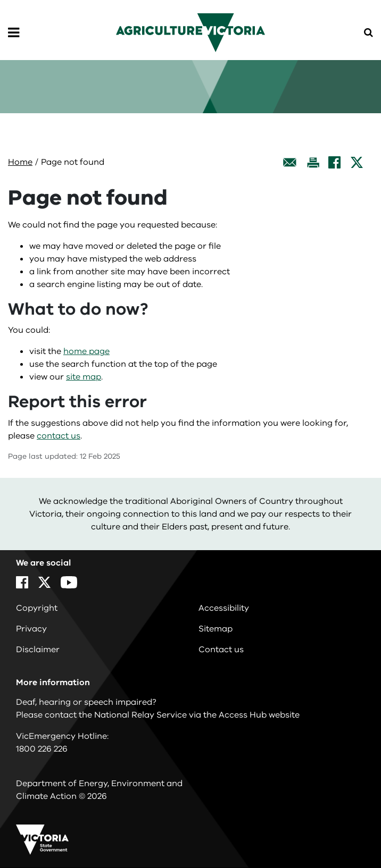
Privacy (31, 629)
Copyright (37, 608)
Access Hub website (259, 715)
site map (84, 377)
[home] (190, 32)
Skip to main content (0, 0)
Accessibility (224, 608)
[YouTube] (69, 582)
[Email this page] (290, 162)
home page (86, 351)
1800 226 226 (42, 749)
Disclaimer (38, 650)
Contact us (221, 650)
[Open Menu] (14, 33)
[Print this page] (313, 162)
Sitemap (216, 629)
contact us (59, 436)
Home (20, 162)
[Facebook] (334, 162)
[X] (357, 162)
